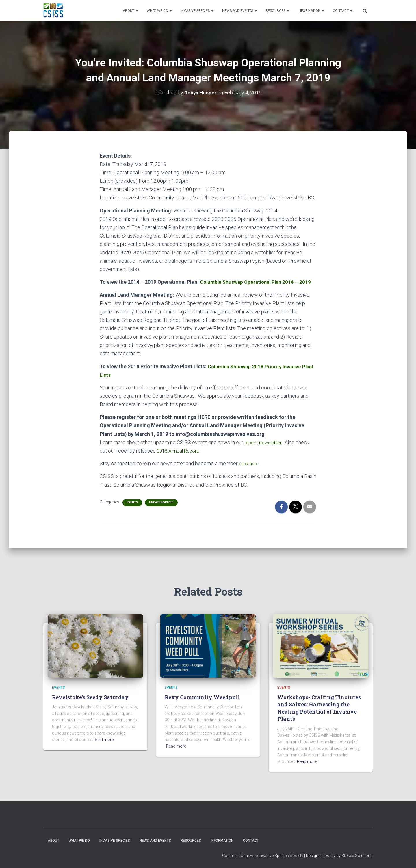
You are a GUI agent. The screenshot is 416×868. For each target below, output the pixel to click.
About (130, 11)
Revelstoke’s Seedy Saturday (90, 697)
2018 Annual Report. (179, 450)
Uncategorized (161, 502)
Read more (104, 739)
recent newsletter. (265, 442)
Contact (343, 11)
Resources (277, 11)
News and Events (239, 11)
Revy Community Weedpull (202, 697)
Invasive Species (197, 11)
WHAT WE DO (159, 11)
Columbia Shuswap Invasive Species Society (263, 855)
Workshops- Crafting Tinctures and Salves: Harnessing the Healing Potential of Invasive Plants (319, 708)
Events (132, 502)
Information (311, 11)
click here (250, 463)
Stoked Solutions (357, 855)
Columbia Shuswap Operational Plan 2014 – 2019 (258, 282)
